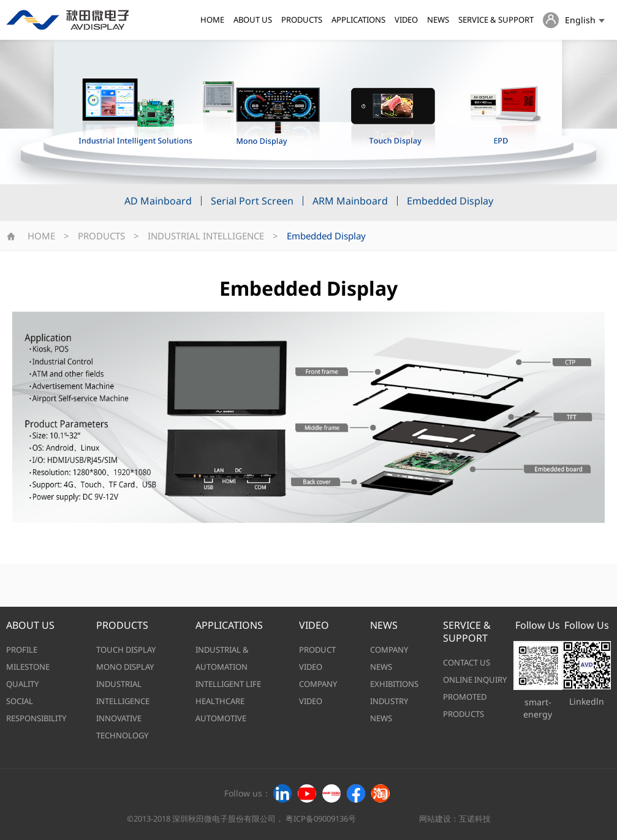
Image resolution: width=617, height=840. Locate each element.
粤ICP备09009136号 (321, 819)
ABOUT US (253, 20)
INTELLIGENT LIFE (228, 684)
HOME (212, 20)
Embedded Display (450, 201)
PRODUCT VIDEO (317, 658)
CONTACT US (467, 662)
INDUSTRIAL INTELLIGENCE (206, 236)
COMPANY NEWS (389, 658)
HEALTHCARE (220, 701)
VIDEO (406, 20)
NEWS (438, 20)
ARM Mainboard (350, 201)
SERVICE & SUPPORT (496, 20)
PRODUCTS (302, 20)
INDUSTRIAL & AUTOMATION (222, 658)
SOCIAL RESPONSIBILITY (36, 710)
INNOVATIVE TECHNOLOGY (122, 727)
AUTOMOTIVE (221, 718)
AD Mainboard (158, 201)
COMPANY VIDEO (318, 692)
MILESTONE (28, 667)
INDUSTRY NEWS (389, 710)
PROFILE (22, 650)
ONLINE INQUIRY (475, 680)
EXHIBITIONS (394, 684)
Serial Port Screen (252, 201)
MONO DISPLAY (125, 667)
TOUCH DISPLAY (126, 650)
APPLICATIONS (358, 20)
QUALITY (22, 684)
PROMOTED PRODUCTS (465, 705)
